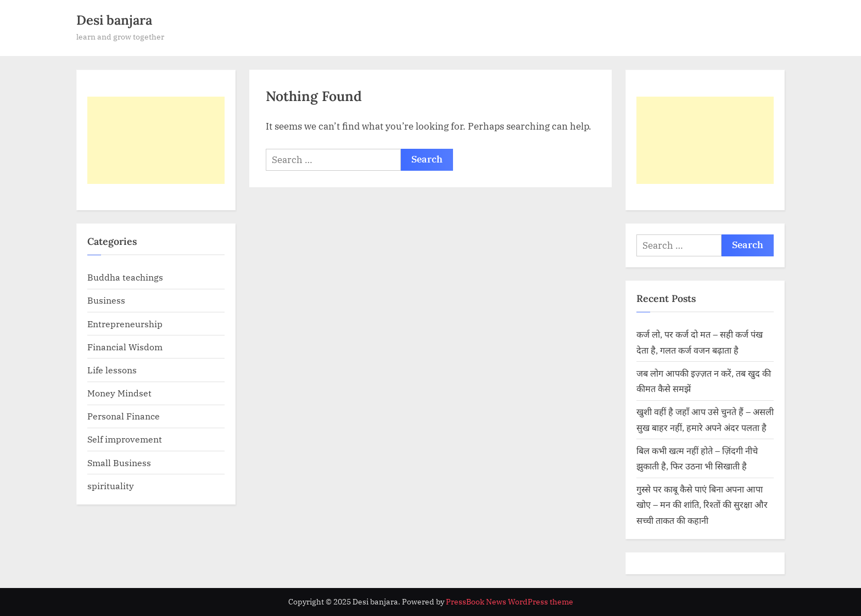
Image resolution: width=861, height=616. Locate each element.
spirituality (111, 486)
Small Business (119, 463)
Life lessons (112, 370)
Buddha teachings (125, 277)
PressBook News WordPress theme (510, 602)
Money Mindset (119, 393)
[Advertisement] (156, 140)
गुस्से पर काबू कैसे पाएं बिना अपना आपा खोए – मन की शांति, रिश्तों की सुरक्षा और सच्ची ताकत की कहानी (702, 505)
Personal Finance (124, 416)
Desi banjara (114, 20)
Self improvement (125, 439)
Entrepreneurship (125, 324)
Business (106, 300)
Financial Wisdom (125, 347)
